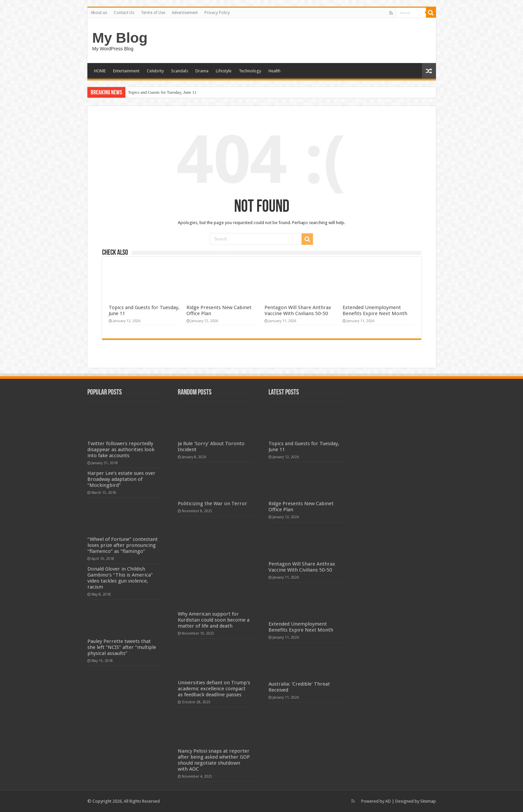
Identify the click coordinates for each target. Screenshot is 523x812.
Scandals (180, 71)
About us (99, 13)
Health (275, 71)
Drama (202, 71)
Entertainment (126, 71)
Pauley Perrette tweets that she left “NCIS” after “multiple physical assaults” (122, 647)
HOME (100, 71)
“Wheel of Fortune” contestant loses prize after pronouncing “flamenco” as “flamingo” (123, 545)
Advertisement (185, 13)
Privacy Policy (217, 13)
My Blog (120, 38)
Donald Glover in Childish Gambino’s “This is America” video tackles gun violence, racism (120, 578)
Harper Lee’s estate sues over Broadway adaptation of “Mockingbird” (121, 479)
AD (388, 801)
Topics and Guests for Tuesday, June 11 (162, 92)
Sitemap (428, 801)
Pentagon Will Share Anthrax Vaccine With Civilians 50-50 (298, 310)
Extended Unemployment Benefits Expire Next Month (375, 310)
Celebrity (155, 71)
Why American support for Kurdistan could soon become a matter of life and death (214, 620)
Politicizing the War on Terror (212, 504)
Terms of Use (153, 13)
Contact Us (124, 13)
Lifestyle (224, 71)
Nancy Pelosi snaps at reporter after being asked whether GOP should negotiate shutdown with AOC (214, 760)
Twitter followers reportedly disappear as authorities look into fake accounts (121, 450)
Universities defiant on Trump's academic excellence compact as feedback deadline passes (214, 689)
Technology (250, 71)
